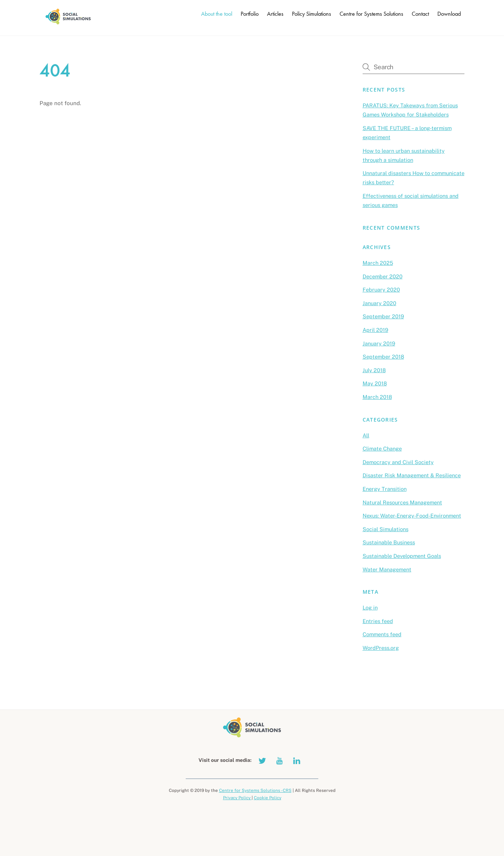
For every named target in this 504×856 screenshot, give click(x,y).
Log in (370, 607)
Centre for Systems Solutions (371, 14)
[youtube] (279, 760)
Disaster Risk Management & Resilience (412, 475)
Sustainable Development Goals (402, 556)
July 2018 (374, 370)
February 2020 (381, 290)
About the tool (217, 14)
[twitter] (262, 760)
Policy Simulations (312, 14)
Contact (420, 14)
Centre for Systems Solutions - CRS (255, 790)
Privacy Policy (237, 798)
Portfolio (250, 14)
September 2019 (383, 316)
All (366, 435)
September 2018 (383, 357)
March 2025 (378, 263)
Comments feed (382, 634)
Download (449, 14)
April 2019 (375, 330)
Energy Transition (385, 489)
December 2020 (383, 276)
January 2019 (379, 343)
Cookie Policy (268, 798)
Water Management (387, 569)
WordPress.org (381, 648)
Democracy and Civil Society (398, 462)
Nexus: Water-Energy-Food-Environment (412, 516)
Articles (275, 14)
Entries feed (378, 621)
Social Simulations (386, 529)
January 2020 (379, 303)
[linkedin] (297, 760)
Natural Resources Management (402, 502)
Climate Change (382, 449)
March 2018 (377, 397)
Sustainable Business (389, 542)
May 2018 (375, 383)
